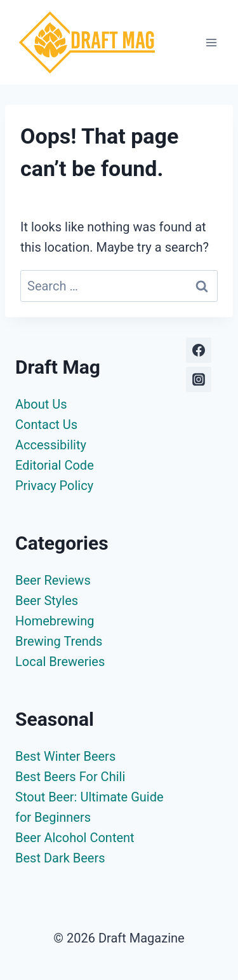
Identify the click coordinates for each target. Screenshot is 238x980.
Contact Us (46, 425)
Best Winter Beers (65, 756)
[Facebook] (199, 350)
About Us (41, 404)
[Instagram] (199, 379)
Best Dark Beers (60, 858)
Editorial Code (55, 465)
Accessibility (51, 445)
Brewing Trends (59, 641)
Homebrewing (55, 621)
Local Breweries (60, 662)
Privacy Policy (54, 486)
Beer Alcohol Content (75, 838)
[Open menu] (211, 42)
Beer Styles (47, 601)
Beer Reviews (53, 580)
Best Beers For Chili (70, 777)
